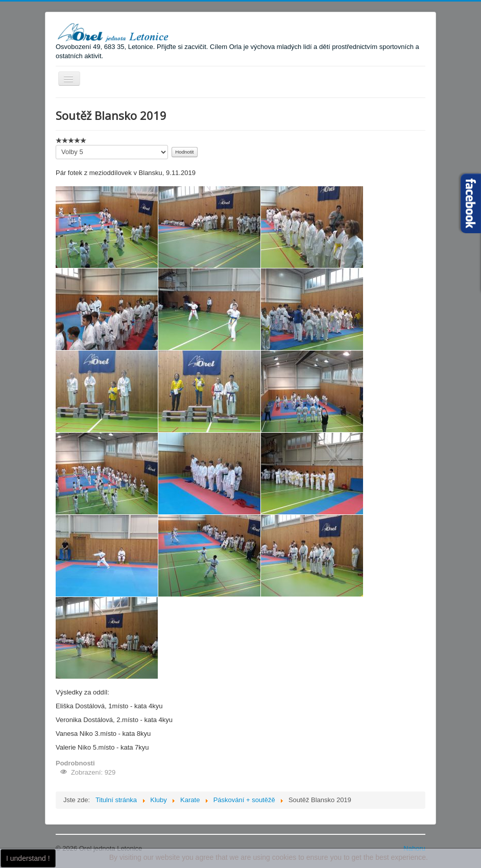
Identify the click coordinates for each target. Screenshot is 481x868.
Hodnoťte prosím (56, 145)
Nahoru (414, 848)
